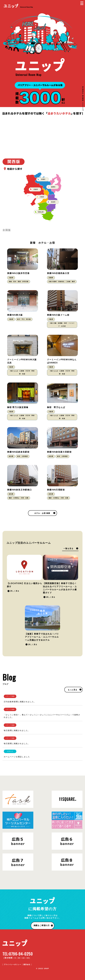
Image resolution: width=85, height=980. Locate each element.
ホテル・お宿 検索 (42, 513)
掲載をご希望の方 (42, 925)
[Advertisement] (42, 135)
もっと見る (72, 690)
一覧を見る (68, 549)
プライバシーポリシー (12, 965)
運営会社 (27, 965)
